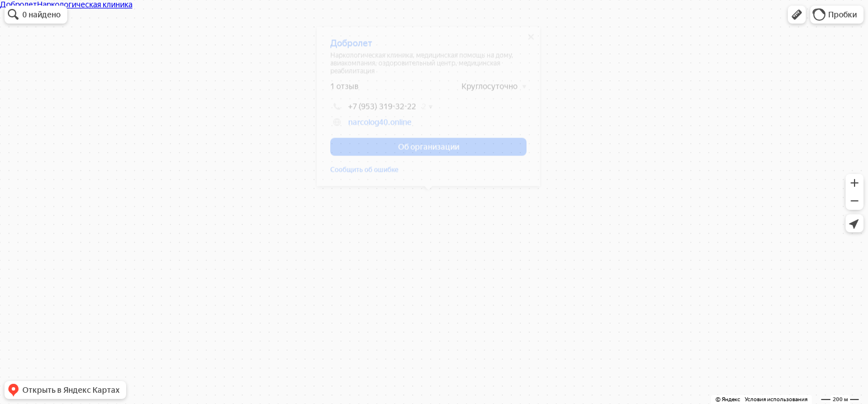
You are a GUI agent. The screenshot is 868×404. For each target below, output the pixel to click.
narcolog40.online (380, 126)
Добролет (351, 47)
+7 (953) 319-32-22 (373, 111)
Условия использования (776, 399)
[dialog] (428, 111)
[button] (797, 15)
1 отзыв (345, 90)
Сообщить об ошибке (364, 174)
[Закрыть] (531, 41)
